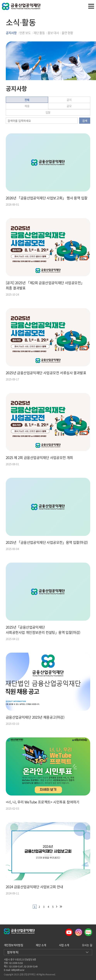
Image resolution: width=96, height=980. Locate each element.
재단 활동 (39, 33)
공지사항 (11, 33)
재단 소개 (41, 945)
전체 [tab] (27, 100)
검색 (85, 121)
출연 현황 (67, 33)
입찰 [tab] (48, 112)
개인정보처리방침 (13, 945)
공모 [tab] (69, 106)
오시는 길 (87, 945)
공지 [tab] (69, 100)
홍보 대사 (53, 33)
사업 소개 (64, 945)
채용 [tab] (27, 106)
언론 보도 (25, 33)
